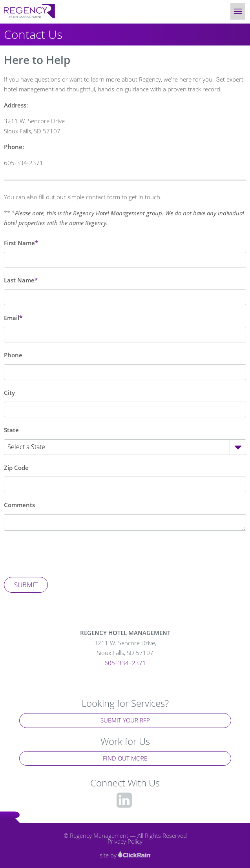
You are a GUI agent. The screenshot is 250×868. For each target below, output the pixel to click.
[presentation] (64, 554)
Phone (13, 355)
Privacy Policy (125, 841)
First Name (19, 243)
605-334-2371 (24, 163)
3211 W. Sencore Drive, (125, 649)
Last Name (19, 280)
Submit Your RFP (125, 720)
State (11, 430)
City (9, 393)
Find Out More (125, 758)
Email (12, 318)
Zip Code (16, 468)
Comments (19, 505)
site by (125, 855)
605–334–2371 (125, 663)
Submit (26, 585)
